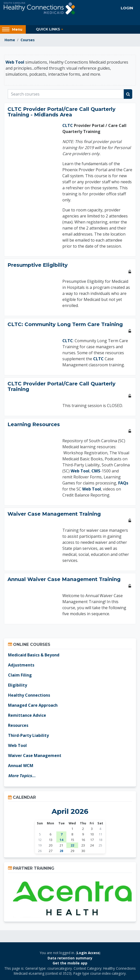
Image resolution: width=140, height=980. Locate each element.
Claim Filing (20, 675)
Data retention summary (70, 958)
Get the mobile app (70, 963)
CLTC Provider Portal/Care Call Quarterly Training (61, 386)
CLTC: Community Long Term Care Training (65, 324)
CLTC (68, 125)
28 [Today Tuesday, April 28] (61, 851)
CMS (96, 471)
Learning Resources (34, 424)
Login (127, 8)
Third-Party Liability (28, 735)
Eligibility (18, 685)
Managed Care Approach (33, 705)
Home (10, 40)
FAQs (123, 483)
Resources (18, 725)
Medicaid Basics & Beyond (34, 655)
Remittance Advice (27, 715)
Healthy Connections (29, 695)
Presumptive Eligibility (38, 265)
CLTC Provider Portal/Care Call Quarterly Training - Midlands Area (61, 112)
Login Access (88, 953)
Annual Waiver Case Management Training (64, 579)
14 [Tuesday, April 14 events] (61, 840)
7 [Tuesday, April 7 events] (61, 834)
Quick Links (48, 29)
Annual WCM (21, 766)
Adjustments (21, 665)
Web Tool (15, 62)
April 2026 (70, 811)
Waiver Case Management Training (54, 514)
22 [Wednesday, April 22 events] (72, 845)
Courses (28, 40)
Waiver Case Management (35, 755)
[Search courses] (66, 94)
